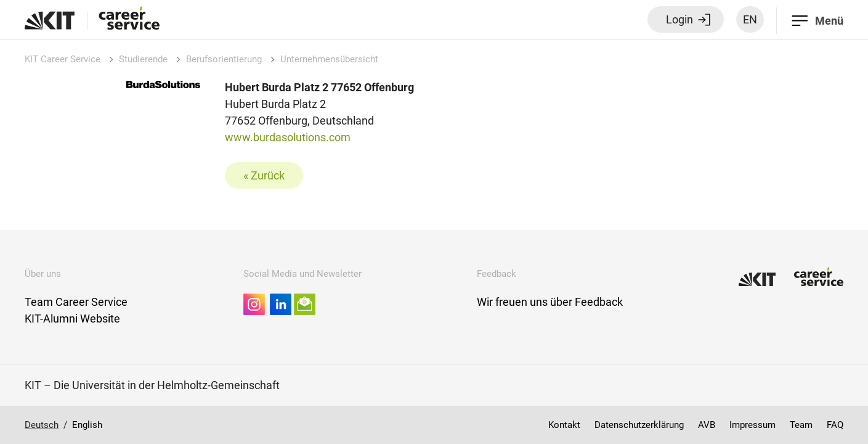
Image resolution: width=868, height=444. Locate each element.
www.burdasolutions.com (288, 137)
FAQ (835, 425)
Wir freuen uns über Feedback (550, 302)
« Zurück (264, 175)
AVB (707, 425)
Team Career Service (76, 302)
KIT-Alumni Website (72, 319)
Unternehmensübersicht (329, 59)
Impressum (752, 425)
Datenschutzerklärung (639, 425)
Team (801, 425)
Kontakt (564, 425)
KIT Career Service (63, 59)
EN (750, 19)
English (87, 425)
